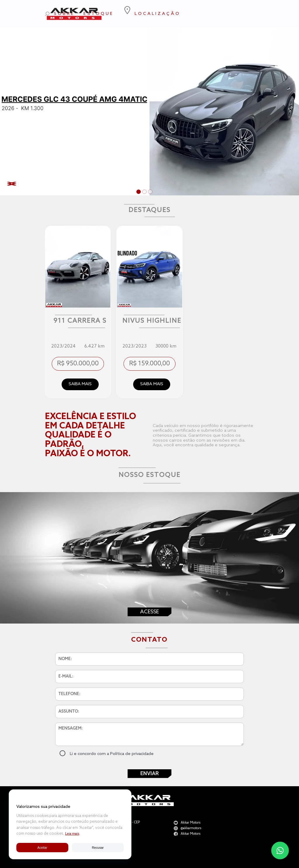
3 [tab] (151, 192)
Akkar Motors (191, 823)
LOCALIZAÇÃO (152, 11)
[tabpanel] (149, 111)
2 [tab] (145, 192)
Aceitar (42, 848)
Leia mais (72, 834)
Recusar (98, 848)
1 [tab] (139, 192)
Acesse (149, 612)
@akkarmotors (191, 828)
